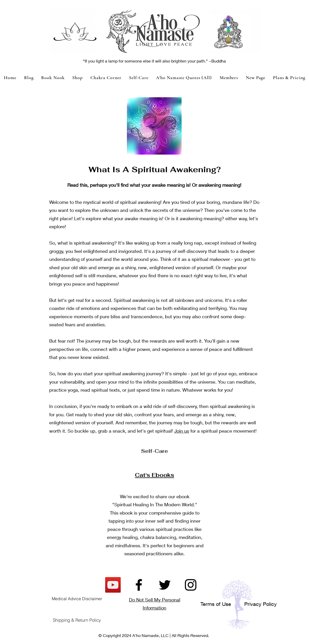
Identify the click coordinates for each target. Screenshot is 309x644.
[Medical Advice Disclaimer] (77, 599)
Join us (182, 431)
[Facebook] (139, 585)
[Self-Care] (154, 451)
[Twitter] (165, 585)
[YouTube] (113, 585)
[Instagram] (191, 585)
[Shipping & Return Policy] (77, 620)
